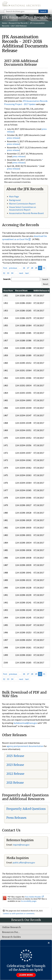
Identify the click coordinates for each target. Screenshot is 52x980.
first (5, 268)
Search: (7, 279)
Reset (46, 284)
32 (4, 273)
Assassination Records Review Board (26, 213)
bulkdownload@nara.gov (25, 723)
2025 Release (15, 756)
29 (36, 268)
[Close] (49, 943)
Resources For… (11, 932)
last (27, 273)
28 (32, 268)
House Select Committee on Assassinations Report (23, 208)
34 (12, 273)
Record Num (21, 290)
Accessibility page (29, 901)
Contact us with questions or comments (19, 913)
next (21, 273)
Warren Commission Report (22, 204)
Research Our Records (18, 23)
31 (44, 268)
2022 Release (15, 774)
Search (43, 11)
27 (28, 268)
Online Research (11, 927)
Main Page (14, 196)
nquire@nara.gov (21, 845)
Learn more (26, 975)
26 (24, 268)
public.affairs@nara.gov (24, 862)
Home (5, 23)
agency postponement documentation (25, 746)
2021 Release (15, 783)
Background (15, 200)
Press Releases (16, 818)
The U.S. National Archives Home (21, 5)
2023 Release (15, 765)
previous (13, 268)
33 (8, 273)
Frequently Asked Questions (26, 809)
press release (13, 138)
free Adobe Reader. (34, 897)
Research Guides (11, 937)
